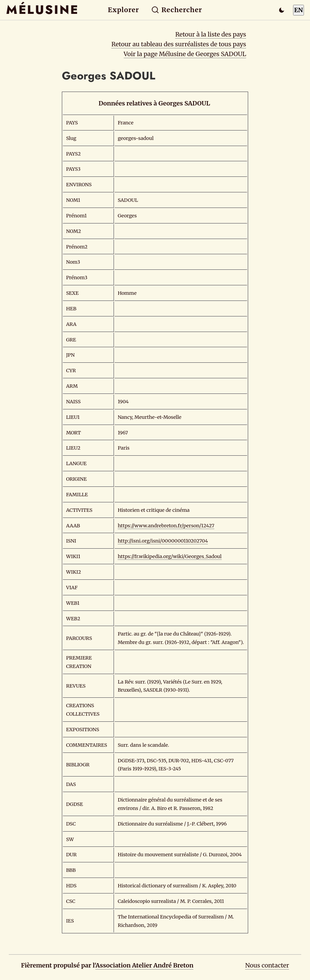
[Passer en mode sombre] (282, 10)
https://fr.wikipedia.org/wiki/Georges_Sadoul (170, 556)
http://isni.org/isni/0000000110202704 (163, 541)
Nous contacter (267, 965)
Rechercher (177, 10)
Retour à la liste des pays (211, 34)
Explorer (123, 10)
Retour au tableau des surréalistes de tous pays (179, 44)
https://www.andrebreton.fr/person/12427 (166, 526)
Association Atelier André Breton (144, 965)
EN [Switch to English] (299, 10)
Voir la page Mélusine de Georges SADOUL (185, 54)
